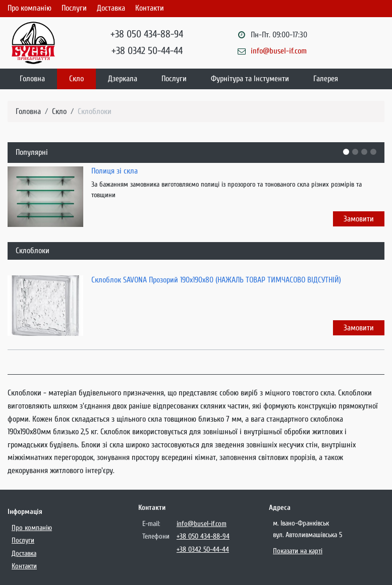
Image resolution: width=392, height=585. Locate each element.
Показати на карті (298, 551)
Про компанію (30, 8)
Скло (76, 79)
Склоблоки (95, 111)
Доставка (111, 8)
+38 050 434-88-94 (147, 34)
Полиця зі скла (115, 171)
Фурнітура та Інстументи (250, 79)
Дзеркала (123, 79)
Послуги (74, 8)
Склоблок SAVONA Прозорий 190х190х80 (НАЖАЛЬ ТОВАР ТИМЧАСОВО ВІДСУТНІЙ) (216, 280)
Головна (32, 79)
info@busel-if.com (279, 51)
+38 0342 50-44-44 (147, 51)
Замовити (359, 219)
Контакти (150, 8)
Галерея (326, 79)
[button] (346, 152)
